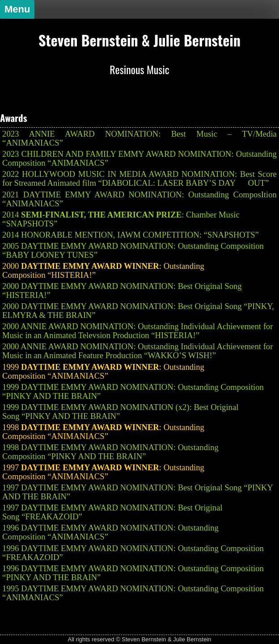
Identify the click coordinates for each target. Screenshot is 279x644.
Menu (17, 9)
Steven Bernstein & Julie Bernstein (139, 40)
